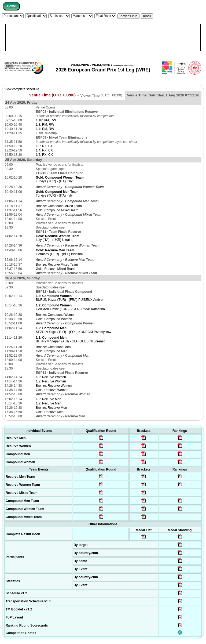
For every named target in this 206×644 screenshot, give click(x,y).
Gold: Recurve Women (52, 390)
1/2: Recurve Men (48, 399)
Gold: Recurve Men (49, 412)
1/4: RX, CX (44, 150)
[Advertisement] (103, 37)
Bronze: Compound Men (53, 347)
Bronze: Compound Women (56, 315)
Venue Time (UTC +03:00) (53, 95)
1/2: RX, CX (44, 155)
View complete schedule (22, 89)
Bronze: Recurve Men (51, 408)
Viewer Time (101, 95)
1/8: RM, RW (45, 125)
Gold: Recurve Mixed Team (55, 269)
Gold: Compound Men (51, 351)
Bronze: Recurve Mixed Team (57, 265)
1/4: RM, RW (45, 129)
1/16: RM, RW (46, 120)
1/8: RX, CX (44, 146)
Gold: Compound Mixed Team (57, 210)
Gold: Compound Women (54, 319)
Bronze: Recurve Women (54, 386)
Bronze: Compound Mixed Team (59, 206)
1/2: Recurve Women (51, 377)
